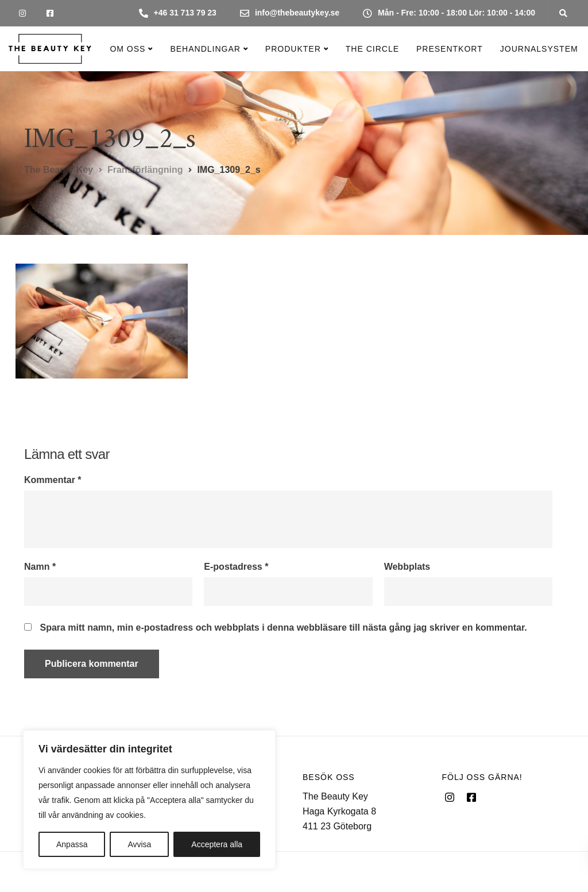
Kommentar (53, 480)
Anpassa (72, 844)
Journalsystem (539, 49)
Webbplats (407, 567)
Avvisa (139, 844)
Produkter (293, 49)
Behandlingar (205, 49)
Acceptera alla (217, 844)
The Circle (372, 49)
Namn (40, 567)
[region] (149, 800)
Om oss (127, 49)
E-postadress (236, 567)
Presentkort (450, 49)
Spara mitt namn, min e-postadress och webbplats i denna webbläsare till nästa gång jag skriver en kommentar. (283, 628)
